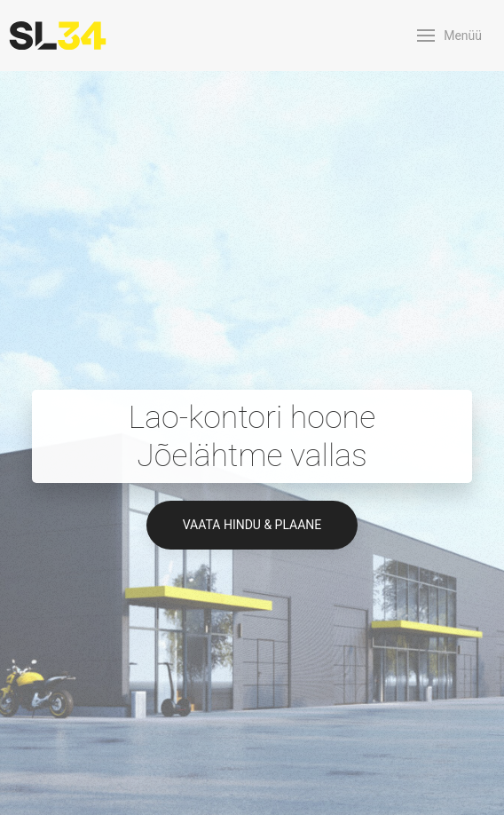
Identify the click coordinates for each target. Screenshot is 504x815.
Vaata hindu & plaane (252, 525)
